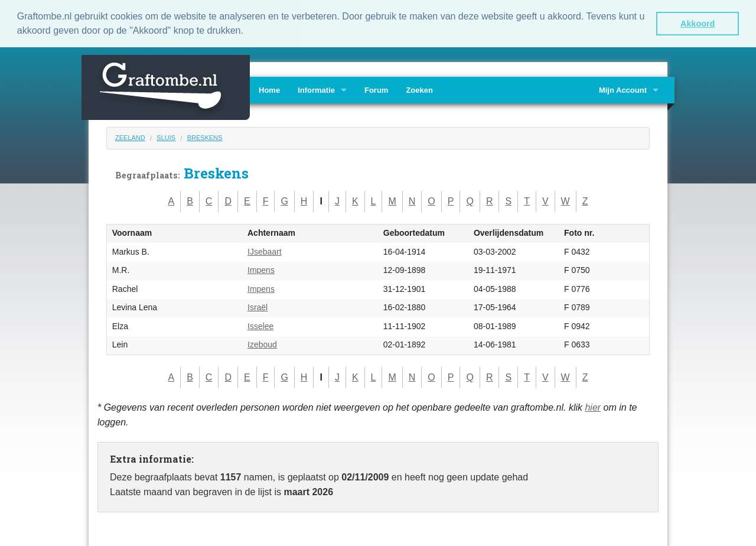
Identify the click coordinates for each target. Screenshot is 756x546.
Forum (376, 90)
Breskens (205, 137)
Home (269, 90)
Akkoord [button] (698, 24)
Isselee (260, 326)
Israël (258, 307)
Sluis (166, 137)
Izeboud (262, 344)
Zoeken (419, 90)
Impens (261, 269)
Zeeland (130, 137)
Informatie (316, 90)
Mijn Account (623, 90)
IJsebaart (265, 251)
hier (593, 406)
